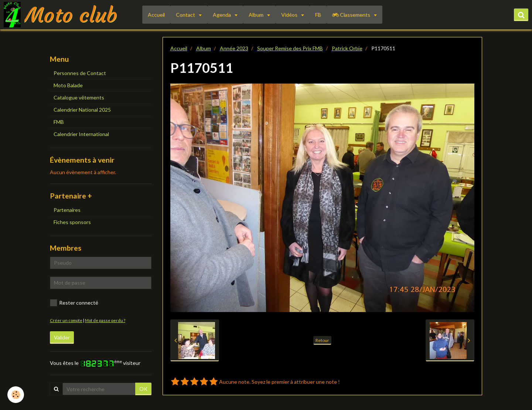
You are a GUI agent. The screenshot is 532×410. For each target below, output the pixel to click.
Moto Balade (68, 85)
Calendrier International (81, 134)
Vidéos (290, 15)
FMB (59, 122)
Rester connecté (74, 303)
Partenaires (67, 210)
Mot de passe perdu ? (105, 320)
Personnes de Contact (80, 73)
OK (143, 389)
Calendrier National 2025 (82, 110)
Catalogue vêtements (79, 97)
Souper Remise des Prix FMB (290, 48)
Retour (322, 340)
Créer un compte (66, 320)
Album (257, 15)
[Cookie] (16, 395)
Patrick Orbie (347, 48)
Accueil (156, 15)
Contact (186, 15)
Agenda (222, 15)
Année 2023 (234, 48)
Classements (352, 15)
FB (318, 15)
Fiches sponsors (72, 222)
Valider (62, 337)
